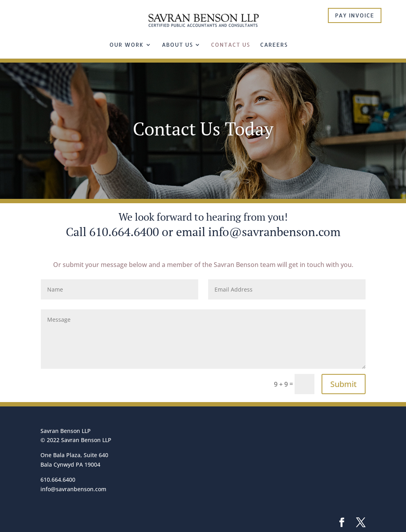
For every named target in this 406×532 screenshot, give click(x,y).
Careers (274, 45)
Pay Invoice (355, 15)
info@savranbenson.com (274, 232)
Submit (344, 384)
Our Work (126, 45)
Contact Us (230, 45)
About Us (177, 45)
